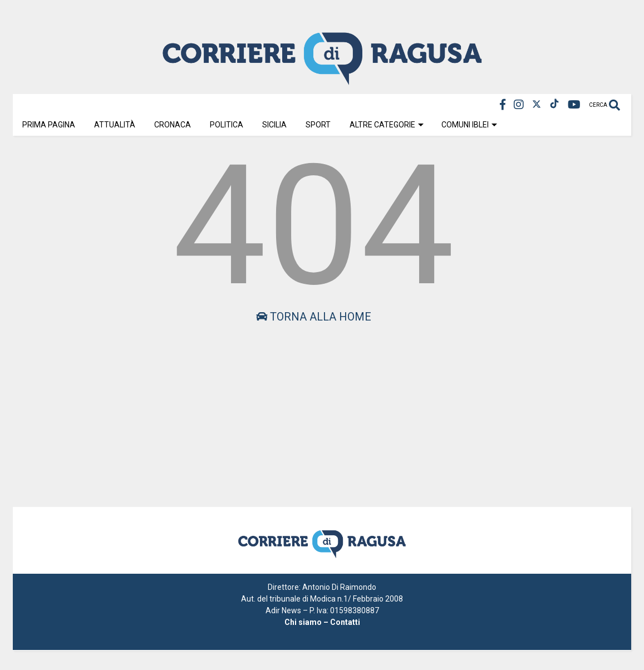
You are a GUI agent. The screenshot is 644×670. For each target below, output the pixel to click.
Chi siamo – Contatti (322, 622)
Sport (318, 125)
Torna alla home (314, 317)
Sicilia (274, 125)
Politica (227, 125)
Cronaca (173, 125)
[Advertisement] (314, 407)
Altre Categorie (387, 125)
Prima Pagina (49, 125)
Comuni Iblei (469, 125)
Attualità (115, 125)
